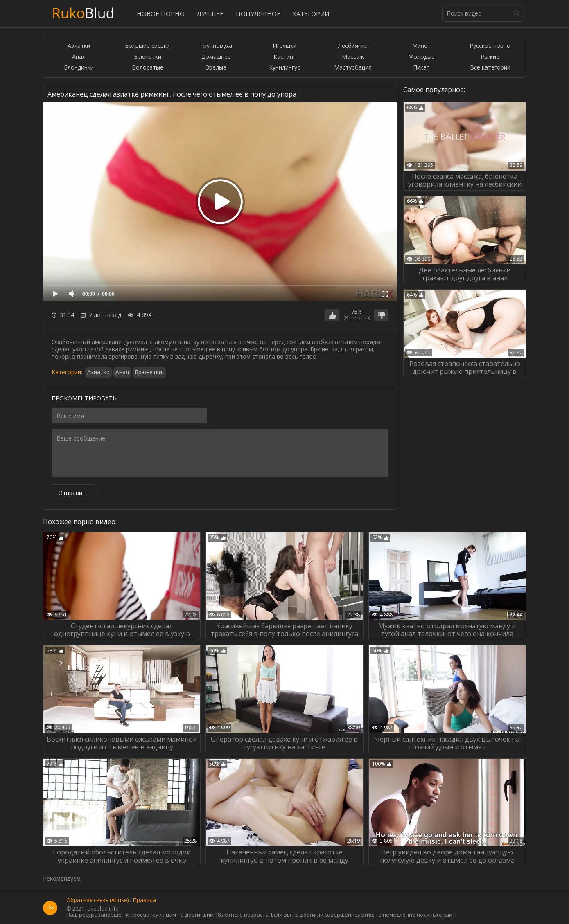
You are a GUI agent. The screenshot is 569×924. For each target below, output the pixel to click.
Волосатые (148, 68)
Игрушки (284, 46)
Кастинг (284, 57)
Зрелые (216, 68)
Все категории (490, 68)
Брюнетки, (149, 372)
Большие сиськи (147, 46)
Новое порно (161, 13)
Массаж (353, 57)
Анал (79, 57)
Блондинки (79, 68)
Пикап (421, 68)
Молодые (421, 57)
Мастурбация (353, 68)
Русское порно (490, 46)
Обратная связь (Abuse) (97, 900)
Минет (421, 46)
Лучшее (210, 13)
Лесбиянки (353, 46)
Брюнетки (148, 57)
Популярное (258, 13)
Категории (311, 13)
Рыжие (490, 57)
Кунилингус (284, 68)
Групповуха (216, 46)
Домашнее (216, 57)
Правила (145, 900)
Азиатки (79, 46)
